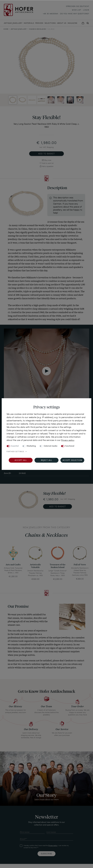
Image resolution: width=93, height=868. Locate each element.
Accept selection (72, 460)
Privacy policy (68, 440)
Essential (15, 446)
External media (51, 446)
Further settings (15, 452)
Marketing (31, 446)
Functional (70, 446)
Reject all (46, 460)
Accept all (21, 460)
